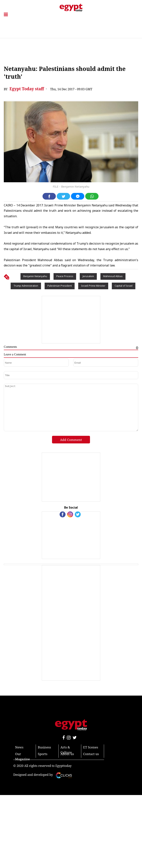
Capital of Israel (124, 286)
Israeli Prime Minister (93, 286)
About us (67, 754)
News (19, 747)
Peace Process (65, 276)
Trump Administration (26, 286)
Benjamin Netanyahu (35, 276)
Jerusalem (88, 276)
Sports (43, 754)
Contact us (91, 754)
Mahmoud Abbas (113, 276)
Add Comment (71, 440)
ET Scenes (91, 747)
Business (44, 747)
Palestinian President (60, 286)
